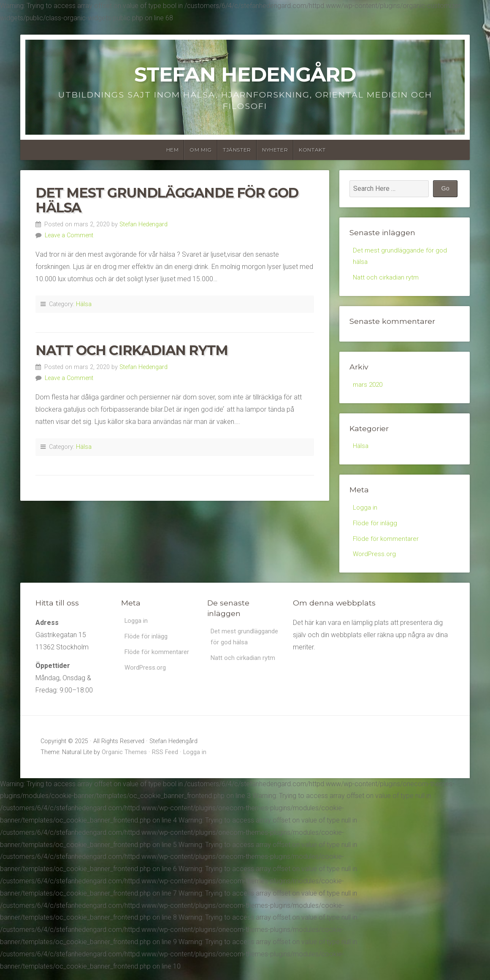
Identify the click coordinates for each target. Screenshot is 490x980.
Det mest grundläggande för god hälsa (167, 200)
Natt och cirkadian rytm (132, 350)
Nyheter (275, 150)
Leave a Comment (69, 235)
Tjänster (237, 150)
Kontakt (312, 150)
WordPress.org (375, 561)
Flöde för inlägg (376, 528)
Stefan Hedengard (143, 224)
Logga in (365, 512)
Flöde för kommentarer (387, 544)
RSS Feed (165, 759)
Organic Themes (124, 759)
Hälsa (84, 304)
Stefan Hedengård (245, 74)
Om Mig (201, 150)
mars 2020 (369, 387)
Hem (173, 150)
